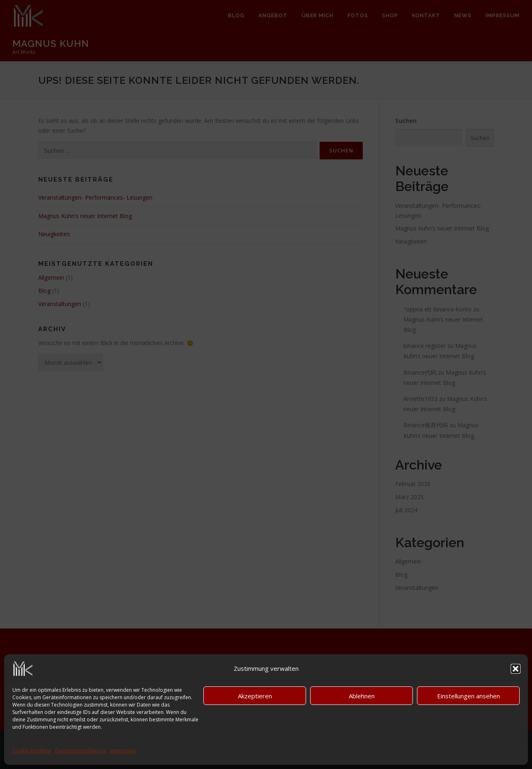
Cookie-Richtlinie (32, 751)
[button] (516, 669)
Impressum (123, 751)
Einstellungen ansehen (469, 696)
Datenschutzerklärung (81, 751)
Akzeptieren (255, 696)
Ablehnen (362, 696)
